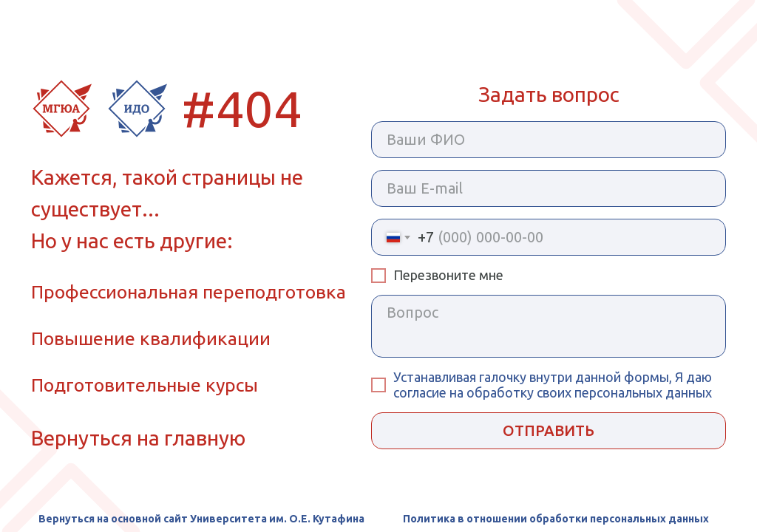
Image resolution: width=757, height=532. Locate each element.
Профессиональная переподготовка (189, 292)
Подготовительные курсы (145, 385)
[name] (549, 140)
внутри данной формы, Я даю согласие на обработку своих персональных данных (553, 385)
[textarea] (549, 326)
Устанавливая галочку (461, 377)
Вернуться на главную (138, 438)
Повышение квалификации (151, 338)
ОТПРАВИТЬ (549, 430)
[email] (549, 188)
